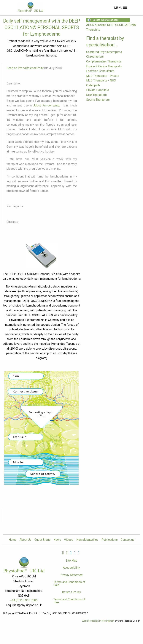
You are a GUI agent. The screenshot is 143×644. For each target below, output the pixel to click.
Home (13, 540)
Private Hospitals (98, 90)
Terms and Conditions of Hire (69, 601)
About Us (26, 540)
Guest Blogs (42, 540)
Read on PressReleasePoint (25, 68)
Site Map (71, 561)
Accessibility (71, 568)
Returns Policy (71, 592)
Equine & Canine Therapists (104, 66)
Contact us (128, 540)
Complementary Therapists (104, 61)
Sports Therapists (98, 100)
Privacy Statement (71, 575)
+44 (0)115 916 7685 (24, 600)
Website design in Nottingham (98, 621)
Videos (69, 540)
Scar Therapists (96, 95)
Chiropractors (95, 57)
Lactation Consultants (100, 71)
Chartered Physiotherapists (104, 52)
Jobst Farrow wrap (46, 105)
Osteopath (93, 85)
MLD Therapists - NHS (101, 80)
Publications (110, 540)
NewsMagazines (87, 540)
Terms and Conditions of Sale (69, 583)
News (57, 540)
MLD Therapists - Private (103, 76)
